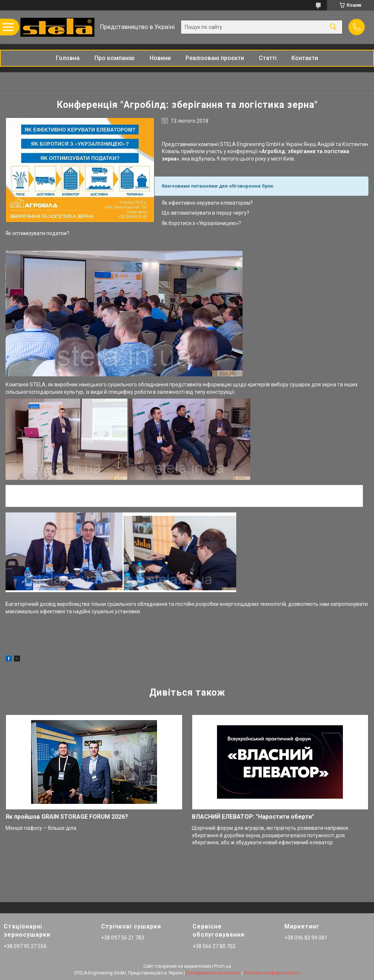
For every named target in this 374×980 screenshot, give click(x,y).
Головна (68, 58)
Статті (268, 58)
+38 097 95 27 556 (25, 946)
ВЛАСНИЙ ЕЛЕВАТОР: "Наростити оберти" (253, 817)
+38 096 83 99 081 (306, 938)
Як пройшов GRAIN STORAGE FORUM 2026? (67, 817)
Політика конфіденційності (272, 973)
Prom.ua (223, 966)
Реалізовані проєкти (215, 58)
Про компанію (115, 58)
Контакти (305, 58)
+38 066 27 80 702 (214, 946)
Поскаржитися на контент (213, 973)
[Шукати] (333, 27)
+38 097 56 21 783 (123, 938)
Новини (160, 58)
